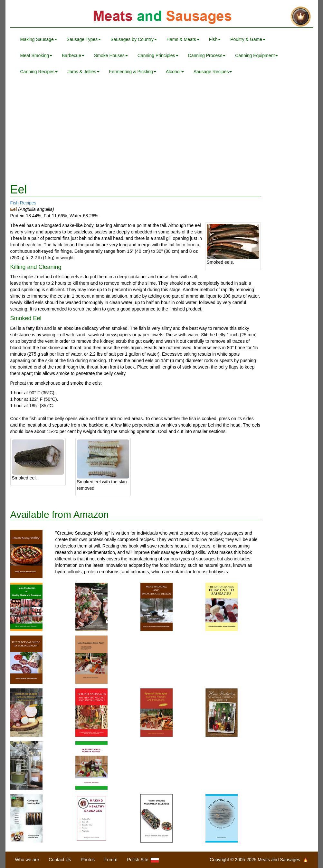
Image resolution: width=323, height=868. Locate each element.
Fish (215, 39)
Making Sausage (39, 39)
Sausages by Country (134, 39)
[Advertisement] (162, 132)
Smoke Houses (111, 55)
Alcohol (175, 72)
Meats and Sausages (162, 17)
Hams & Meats (183, 39)
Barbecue (73, 55)
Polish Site (143, 860)
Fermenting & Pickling (133, 72)
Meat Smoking (36, 55)
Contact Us (60, 860)
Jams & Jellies (83, 72)
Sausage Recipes (213, 72)
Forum (111, 860)
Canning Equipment (256, 55)
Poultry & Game (248, 39)
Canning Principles (158, 55)
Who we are (27, 860)
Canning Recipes (39, 72)
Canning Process (207, 55)
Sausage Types (84, 39)
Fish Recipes (23, 203)
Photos (88, 860)
